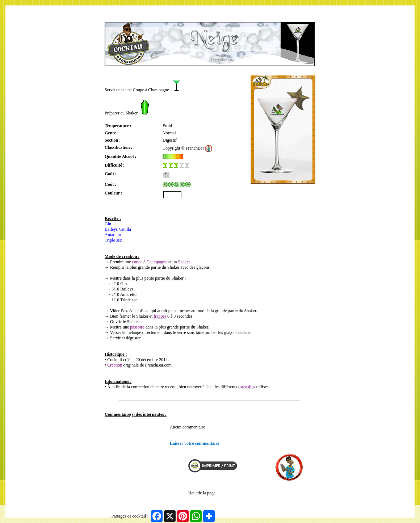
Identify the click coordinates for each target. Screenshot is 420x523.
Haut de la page (202, 493)
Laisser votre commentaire (195, 443)
